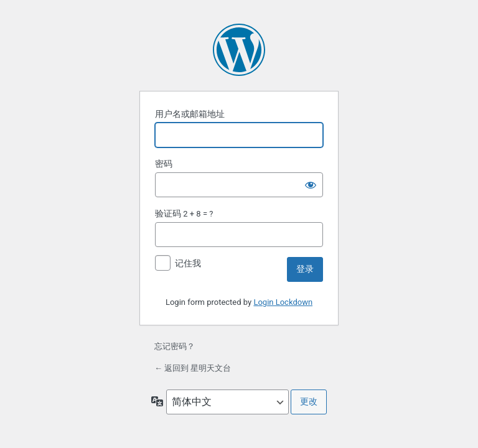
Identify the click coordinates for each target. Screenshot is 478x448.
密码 (164, 164)
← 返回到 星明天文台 (193, 368)
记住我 (188, 263)
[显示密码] (311, 185)
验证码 (168, 213)
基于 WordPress (239, 50)
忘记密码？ (175, 346)
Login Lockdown (283, 302)
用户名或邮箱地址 (190, 114)
